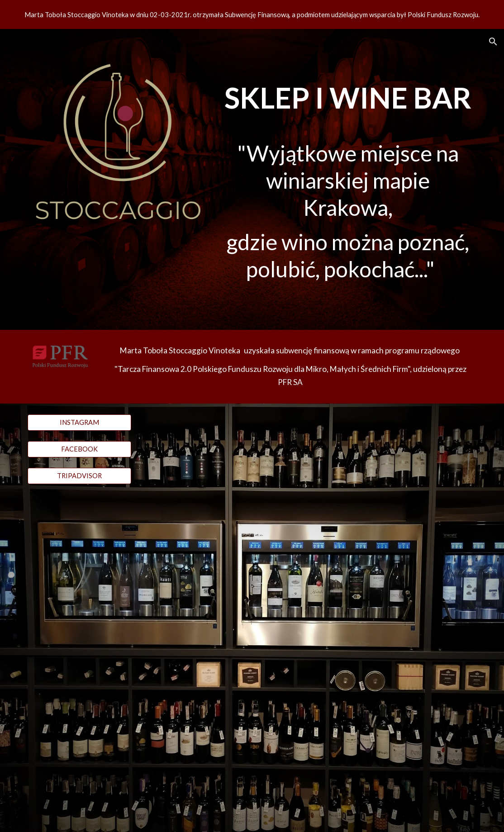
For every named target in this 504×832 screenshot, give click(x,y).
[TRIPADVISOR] (79, 476)
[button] (493, 42)
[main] (348, 179)
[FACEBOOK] (79, 449)
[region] (252, 14)
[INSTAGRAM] (79, 423)
